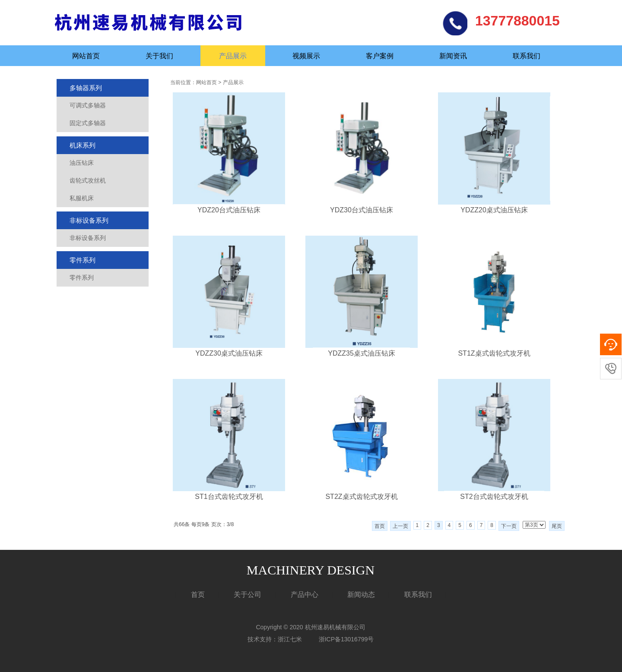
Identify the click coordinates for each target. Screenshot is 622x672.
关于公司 (248, 595)
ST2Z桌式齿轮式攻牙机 (361, 497)
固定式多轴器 (88, 123)
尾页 (557, 526)
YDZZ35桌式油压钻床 (362, 353)
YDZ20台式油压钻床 (229, 210)
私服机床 (82, 198)
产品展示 (233, 56)
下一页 (509, 526)
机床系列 (83, 145)
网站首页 (86, 56)
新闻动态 (361, 595)
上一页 (400, 526)
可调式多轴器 (88, 105)
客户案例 (380, 56)
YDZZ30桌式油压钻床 (229, 353)
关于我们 (159, 56)
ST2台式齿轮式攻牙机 (494, 497)
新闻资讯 (453, 56)
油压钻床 (82, 163)
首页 (380, 526)
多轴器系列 (86, 88)
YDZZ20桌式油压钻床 (494, 210)
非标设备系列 (89, 220)
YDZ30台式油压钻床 (362, 210)
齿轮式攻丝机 (88, 180)
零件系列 (83, 260)
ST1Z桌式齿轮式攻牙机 (494, 353)
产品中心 (305, 595)
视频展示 (306, 56)
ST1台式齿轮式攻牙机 (229, 497)
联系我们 (527, 56)
